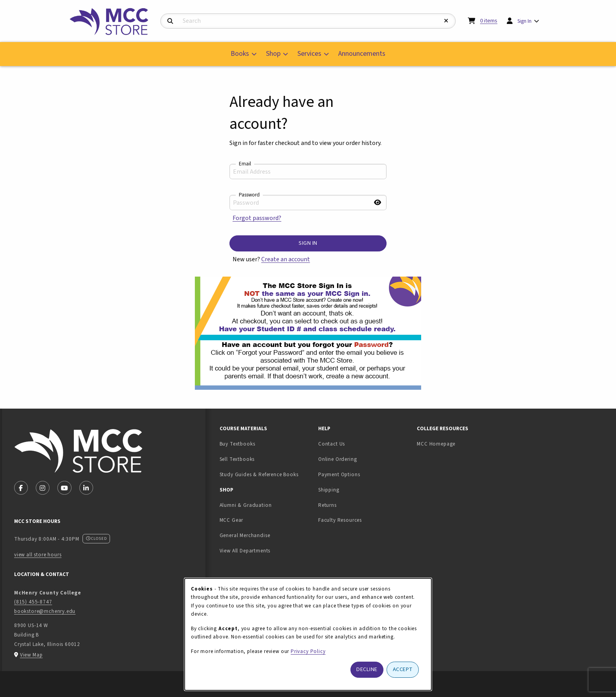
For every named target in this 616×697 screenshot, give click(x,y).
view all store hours (38, 555)
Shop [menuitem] (273, 54)
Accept (403, 669)
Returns (327, 505)
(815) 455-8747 (33, 602)
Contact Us (332, 444)
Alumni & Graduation (246, 505)
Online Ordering (337, 459)
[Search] (170, 21)
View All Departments (245, 551)
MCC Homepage (436, 444)
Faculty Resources (340, 520)
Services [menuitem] (309, 54)
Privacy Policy (308, 651)
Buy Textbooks (237, 444)
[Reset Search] (446, 21)
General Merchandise (245, 535)
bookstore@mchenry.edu (45, 611)
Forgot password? (257, 218)
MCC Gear (232, 520)
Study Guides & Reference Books (259, 474)
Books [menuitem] (240, 54)
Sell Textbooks (262, 459)
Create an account (286, 259)
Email (245, 164)
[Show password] (378, 203)
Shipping (329, 490)
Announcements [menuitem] (362, 54)
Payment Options (339, 474)
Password (249, 195)
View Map (31, 655)
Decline (367, 669)
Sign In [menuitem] (524, 21)
